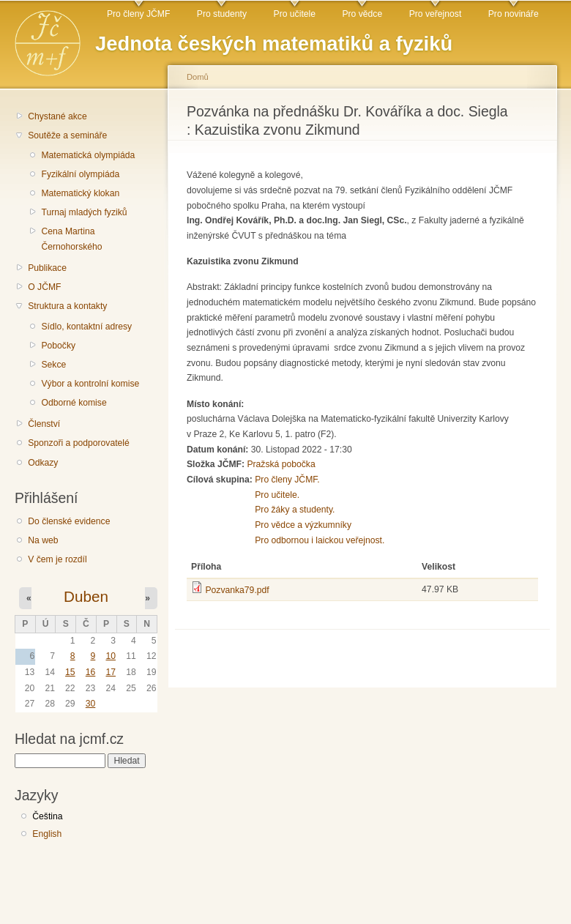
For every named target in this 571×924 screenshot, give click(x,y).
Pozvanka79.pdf (237, 590)
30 (91, 704)
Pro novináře (514, 14)
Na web (43, 540)
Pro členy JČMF (138, 14)
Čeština (47, 816)
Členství (44, 424)
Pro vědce (362, 14)
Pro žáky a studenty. (295, 510)
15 (70, 672)
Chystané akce (57, 116)
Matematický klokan (80, 193)
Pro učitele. (277, 495)
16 (91, 672)
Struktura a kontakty (67, 306)
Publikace (47, 268)
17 (111, 672)
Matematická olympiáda (88, 155)
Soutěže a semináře (67, 135)
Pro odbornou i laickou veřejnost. (320, 540)
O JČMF (44, 287)
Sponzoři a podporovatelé (79, 443)
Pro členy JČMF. (287, 480)
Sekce (53, 365)
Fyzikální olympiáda (80, 174)
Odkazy (43, 463)
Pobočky (58, 346)
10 (111, 656)
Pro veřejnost (436, 14)
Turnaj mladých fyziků (84, 212)
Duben (86, 596)
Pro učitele (295, 14)
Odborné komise (74, 403)
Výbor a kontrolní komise (90, 384)
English (47, 834)
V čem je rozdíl (57, 559)
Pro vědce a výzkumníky (303, 525)
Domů (198, 77)
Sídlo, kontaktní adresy (86, 327)
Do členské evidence (69, 521)
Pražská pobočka (281, 464)
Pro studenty (222, 14)
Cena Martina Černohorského (71, 239)
